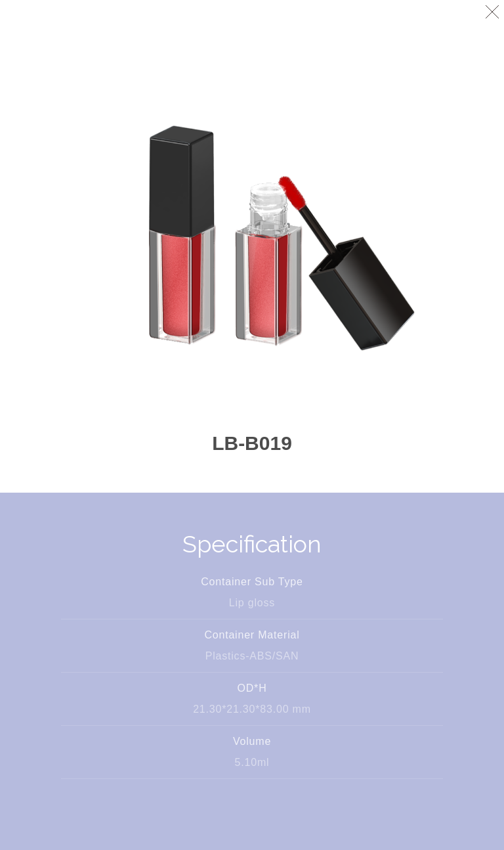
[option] (252, 236)
